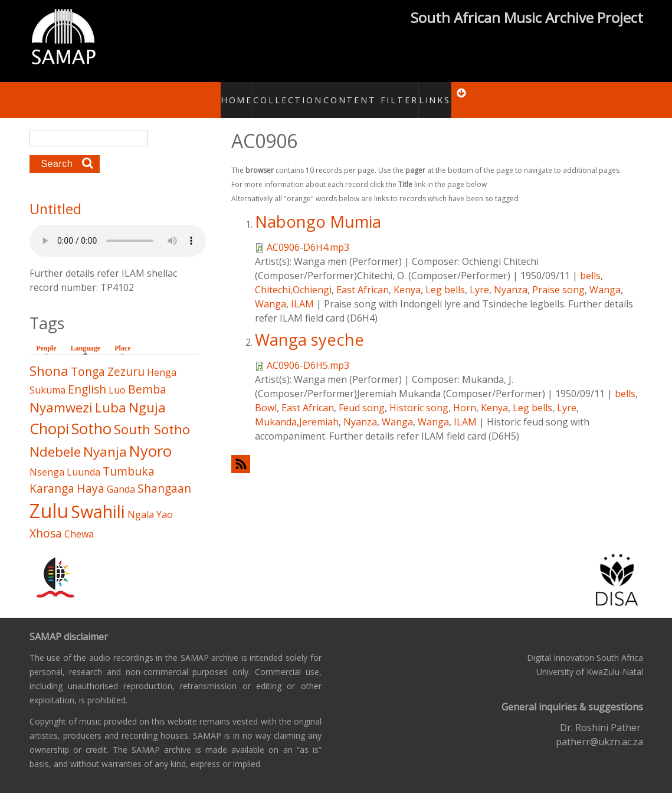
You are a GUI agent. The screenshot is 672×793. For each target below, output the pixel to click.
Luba (111, 395)
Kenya (407, 277)
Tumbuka (129, 458)
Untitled (55, 196)
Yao (165, 502)
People (47, 336)
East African (363, 277)
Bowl (266, 395)
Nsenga (47, 459)
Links (427, 93)
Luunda (83, 459)
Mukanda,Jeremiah (297, 409)
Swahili (98, 499)
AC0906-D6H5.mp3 (308, 352)
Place (122, 336)
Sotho (91, 416)
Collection (283, 93)
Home (231, 93)
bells (590, 263)
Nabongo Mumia (318, 209)
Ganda (121, 476)
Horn (465, 395)
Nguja (147, 395)
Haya (91, 475)
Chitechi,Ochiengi (293, 277)
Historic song (419, 395)
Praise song (558, 277)
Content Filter (368, 93)
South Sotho (152, 417)
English (87, 376)
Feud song (362, 395)
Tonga (88, 359)
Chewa (79, 522)
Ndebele (55, 439)
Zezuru (126, 359)
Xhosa (46, 521)
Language (89, 335)
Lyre (479, 277)
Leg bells (445, 277)
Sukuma (47, 377)
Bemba (147, 376)
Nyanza (511, 277)
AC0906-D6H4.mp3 (308, 234)
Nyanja (105, 439)
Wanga (605, 277)
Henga (162, 360)
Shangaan (164, 475)
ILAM (302, 291)
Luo (117, 377)
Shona (49, 358)
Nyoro (150, 439)
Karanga (52, 475)
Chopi (49, 416)
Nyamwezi (61, 395)
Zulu (49, 498)
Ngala (141, 502)
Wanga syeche (309, 327)
